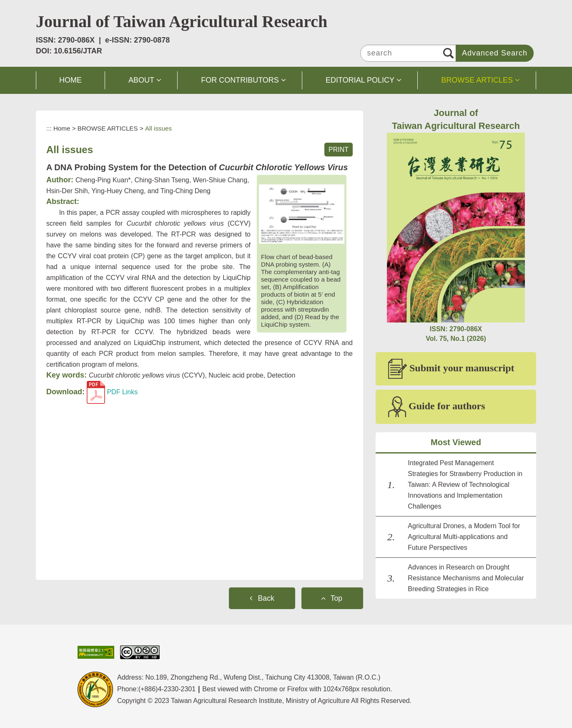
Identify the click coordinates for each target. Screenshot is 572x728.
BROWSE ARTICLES (477, 80)
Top (336, 598)
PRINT (339, 150)
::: (49, 128)
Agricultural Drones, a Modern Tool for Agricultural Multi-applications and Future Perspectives (464, 537)
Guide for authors (437, 407)
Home (62, 128)
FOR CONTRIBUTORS (240, 80)
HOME (70, 80)
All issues (158, 128)
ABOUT (141, 80)
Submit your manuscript (451, 369)
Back (266, 598)
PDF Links (112, 392)
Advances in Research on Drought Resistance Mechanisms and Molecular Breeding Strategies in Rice (466, 578)
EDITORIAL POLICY (360, 80)
